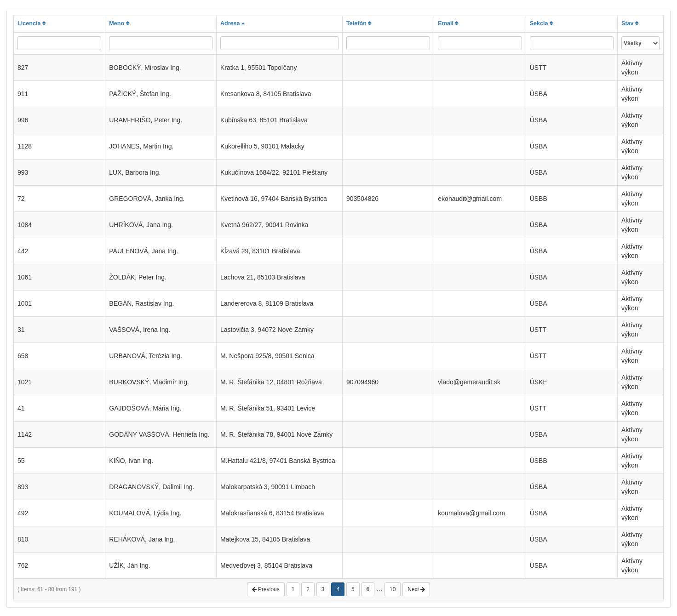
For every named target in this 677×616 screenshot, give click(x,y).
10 (393, 589)
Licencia (32, 23)
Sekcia (541, 23)
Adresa (232, 23)
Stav (630, 23)
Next (416, 589)
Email (448, 23)
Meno (119, 23)
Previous (266, 589)
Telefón (359, 23)
